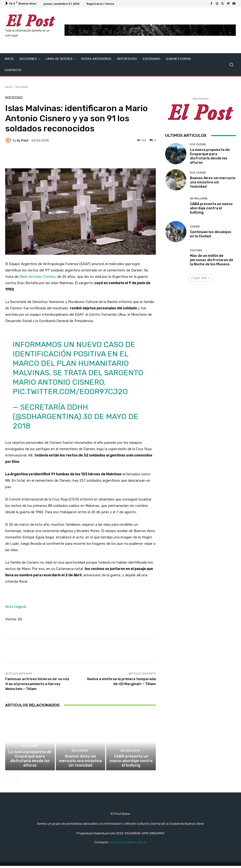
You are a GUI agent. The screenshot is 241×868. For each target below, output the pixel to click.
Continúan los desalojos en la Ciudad (211, 234)
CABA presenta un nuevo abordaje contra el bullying (131, 763)
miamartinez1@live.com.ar (128, 844)
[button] (231, 64)
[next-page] (16, 780)
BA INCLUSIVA (131, 753)
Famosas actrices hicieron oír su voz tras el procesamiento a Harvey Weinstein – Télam (37, 684)
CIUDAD (195, 227)
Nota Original (16, 607)
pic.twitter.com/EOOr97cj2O (70, 392)
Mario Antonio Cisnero (37, 277)
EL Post (23, 140)
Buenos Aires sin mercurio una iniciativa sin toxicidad (80, 763)
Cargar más (201, 278)
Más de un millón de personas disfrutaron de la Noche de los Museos (212, 260)
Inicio (9, 87)
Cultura (196, 250)
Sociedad (22, 87)
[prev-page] (8, 780)
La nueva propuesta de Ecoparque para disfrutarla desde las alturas (30, 761)
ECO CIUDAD (29, 749)
